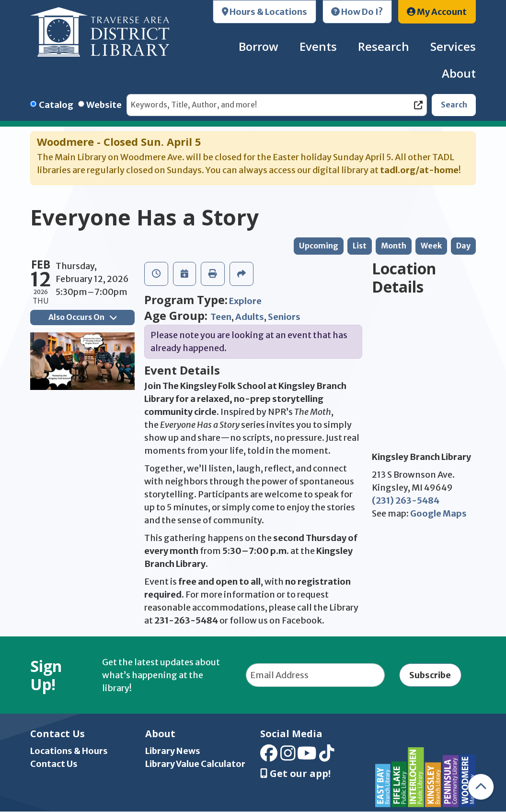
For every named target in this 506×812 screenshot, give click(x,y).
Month (394, 246)
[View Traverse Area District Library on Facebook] (269, 757)
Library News (173, 751)
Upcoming (319, 246)
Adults (250, 317)
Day (463, 246)
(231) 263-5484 (406, 500)
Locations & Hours (69, 751)
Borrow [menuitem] (259, 46)
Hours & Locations (265, 12)
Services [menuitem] (453, 46)
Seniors (284, 317)
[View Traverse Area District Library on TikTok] (327, 757)
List (360, 246)
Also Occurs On (82, 317)
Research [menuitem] (384, 46)
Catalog (56, 105)
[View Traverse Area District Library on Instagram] (288, 757)
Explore (245, 301)
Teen (221, 317)
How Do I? (357, 12)
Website (104, 105)
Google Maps (438, 513)
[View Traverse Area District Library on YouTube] (307, 757)
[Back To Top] (481, 787)
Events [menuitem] (318, 46)
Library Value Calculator (195, 764)
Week (431, 246)
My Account (437, 12)
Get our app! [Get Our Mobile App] (295, 774)
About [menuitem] (459, 73)
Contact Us (54, 764)
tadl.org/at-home (419, 170)
